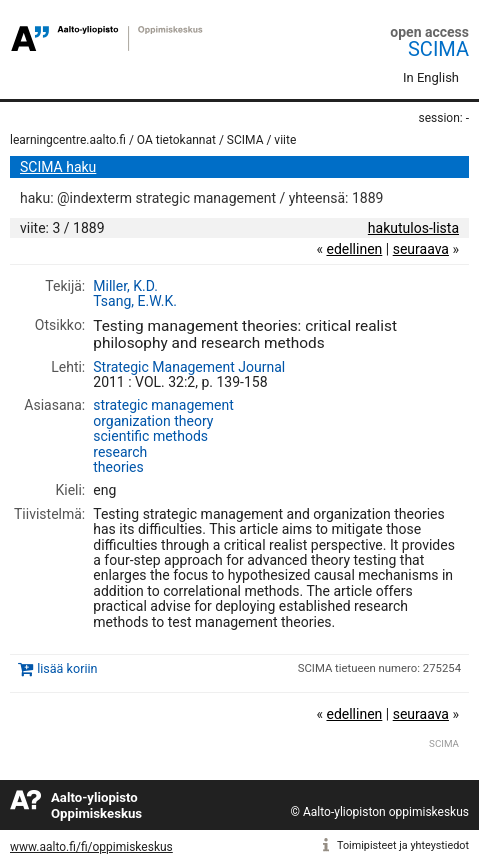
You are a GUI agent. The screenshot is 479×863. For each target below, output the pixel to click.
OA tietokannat (176, 140)
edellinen (354, 249)
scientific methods (150, 436)
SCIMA (438, 49)
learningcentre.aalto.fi (68, 140)
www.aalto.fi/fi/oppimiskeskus (91, 847)
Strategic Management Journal (189, 367)
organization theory (153, 421)
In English (431, 77)
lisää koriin (67, 668)
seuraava (421, 249)
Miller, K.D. (125, 286)
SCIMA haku (58, 167)
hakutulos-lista (413, 228)
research (120, 452)
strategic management (163, 405)
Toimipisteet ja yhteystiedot (403, 845)
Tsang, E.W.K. (135, 301)
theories (118, 467)
